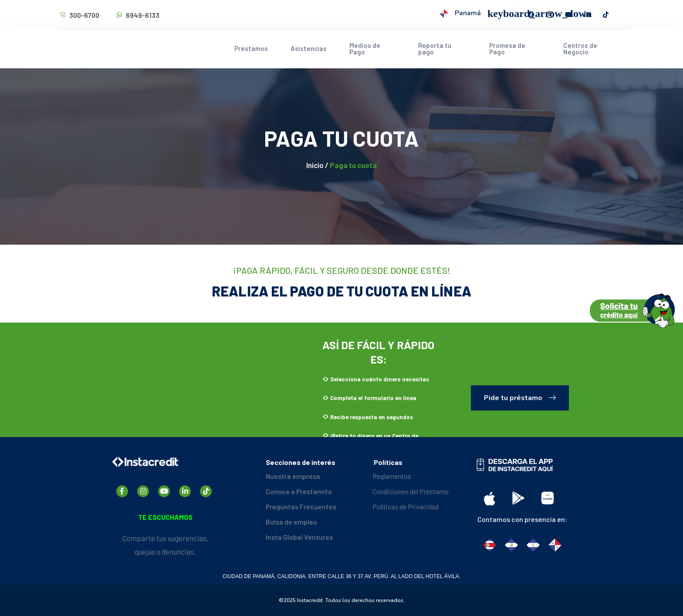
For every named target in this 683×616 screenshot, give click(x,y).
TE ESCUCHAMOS (165, 517)
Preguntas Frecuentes (301, 507)
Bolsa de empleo (291, 522)
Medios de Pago (365, 49)
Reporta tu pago (435, 49)
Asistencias (309, 48)
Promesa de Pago (507, 49)
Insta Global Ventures (299, 537)
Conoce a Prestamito (299, 491)
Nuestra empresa (293, 476)
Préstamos (251, 48)
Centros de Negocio (580, 49)
